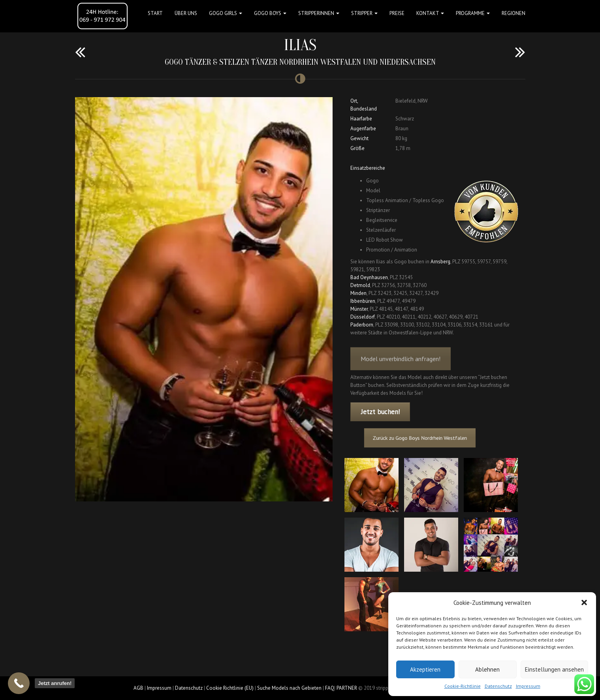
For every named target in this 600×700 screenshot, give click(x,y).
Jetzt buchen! (380, 412)
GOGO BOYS (270, 13)
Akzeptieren (425, 669)
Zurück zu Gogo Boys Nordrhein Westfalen (423, 438)
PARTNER (347, 688)
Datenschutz (498, 686)
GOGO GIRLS (226, 13)
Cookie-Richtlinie (463, 686)
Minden (358, 293)
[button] (584, 602)
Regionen (513, 13)
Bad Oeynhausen (369, 277)
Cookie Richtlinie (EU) (230, 688)
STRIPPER (364, 13)
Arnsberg (440, 262)
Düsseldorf (363, 317)
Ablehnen (487, 669)
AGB (138, 688)
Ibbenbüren (363, 301)
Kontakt (430, 13)
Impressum (528, 686)
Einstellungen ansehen (554, 669)
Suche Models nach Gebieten (289, 688)
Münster (359, 309)
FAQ (330, 688)
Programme (473, 13)
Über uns (186, 13)
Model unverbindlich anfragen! (401, 365)
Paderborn (362, 325)
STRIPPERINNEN (319, 13)
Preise (397, 13)
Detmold (360, 285)
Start (155, 13)
